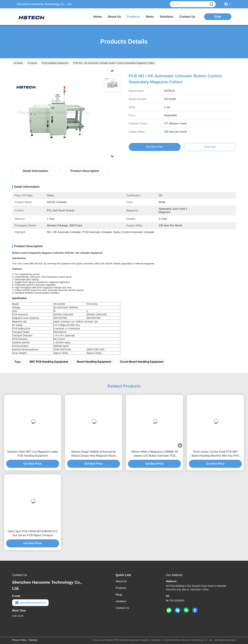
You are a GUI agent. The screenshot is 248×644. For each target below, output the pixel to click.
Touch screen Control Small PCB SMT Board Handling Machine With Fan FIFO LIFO (215, 454)
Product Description (85, 171)
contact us (187, 17)
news (150, 17)
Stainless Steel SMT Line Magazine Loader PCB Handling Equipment (33, 454)
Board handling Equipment (94, 362)
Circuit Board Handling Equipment (142, 362)
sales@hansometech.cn (30, 603)
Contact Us (122, 608)
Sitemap (33, 640)
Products (32, 63)
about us (114, 17)
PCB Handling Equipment (55, 63)
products (133, 17)
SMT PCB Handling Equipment (49, 362)
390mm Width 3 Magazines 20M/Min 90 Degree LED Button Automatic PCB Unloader (154, 454)
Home (98, 17)
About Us (121, 581)
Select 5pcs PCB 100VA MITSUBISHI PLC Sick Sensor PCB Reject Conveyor (33, 533)
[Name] (212, 4)
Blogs (119, 595)
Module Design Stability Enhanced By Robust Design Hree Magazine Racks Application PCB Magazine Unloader (94, 454)
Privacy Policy (19, 640)
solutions (167, 17)
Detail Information (35, 171)
